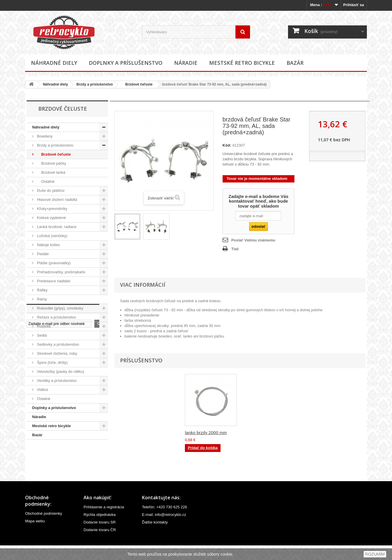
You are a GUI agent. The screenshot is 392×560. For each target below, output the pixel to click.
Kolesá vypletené (51, 218)
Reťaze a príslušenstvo (56, 317)
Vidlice (42, 390)
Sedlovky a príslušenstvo (57, 344)
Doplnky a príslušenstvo (126, 63)
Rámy (41, 299)
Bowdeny (44, 136)
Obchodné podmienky (44, 528)
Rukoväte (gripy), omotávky (60, 308)
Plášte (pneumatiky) (53, 263)
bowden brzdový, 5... (205, 433)
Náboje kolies (48, 245)
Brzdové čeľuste (137, 84)
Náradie (186, 63)
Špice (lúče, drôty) (52, 362)
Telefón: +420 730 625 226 (164, 522)
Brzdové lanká (51, 172)
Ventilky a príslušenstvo (56, 381)
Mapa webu (35, 536)
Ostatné (45, 181)
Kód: (227, 145)
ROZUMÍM (375, 554)
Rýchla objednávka (100, 529)
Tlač (235, 249)
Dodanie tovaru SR (100, 537)
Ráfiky (42, 290)
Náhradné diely (54, 63)
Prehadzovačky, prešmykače (61, 272)
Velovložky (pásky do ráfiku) (60, 372)
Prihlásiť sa (354, 5)
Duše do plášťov (50, 191)
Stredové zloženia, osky (57, 353)
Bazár (295, 63)
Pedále (42, 254)
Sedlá (41, 335)
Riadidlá (43, 326)
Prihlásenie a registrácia (104, 522)
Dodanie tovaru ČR (100, 544)
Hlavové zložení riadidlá (57, 200)
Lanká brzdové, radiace (56, 227)
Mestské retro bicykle (242, 63)
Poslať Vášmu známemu (253, 240)
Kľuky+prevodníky (52, 209)
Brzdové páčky (51, 163)
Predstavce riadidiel (53, 281)
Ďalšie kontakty (155, 537)
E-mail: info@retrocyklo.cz (164, 529)
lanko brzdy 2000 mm (264, 433)
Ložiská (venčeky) (52, 236)
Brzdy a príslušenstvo (95, 84)
